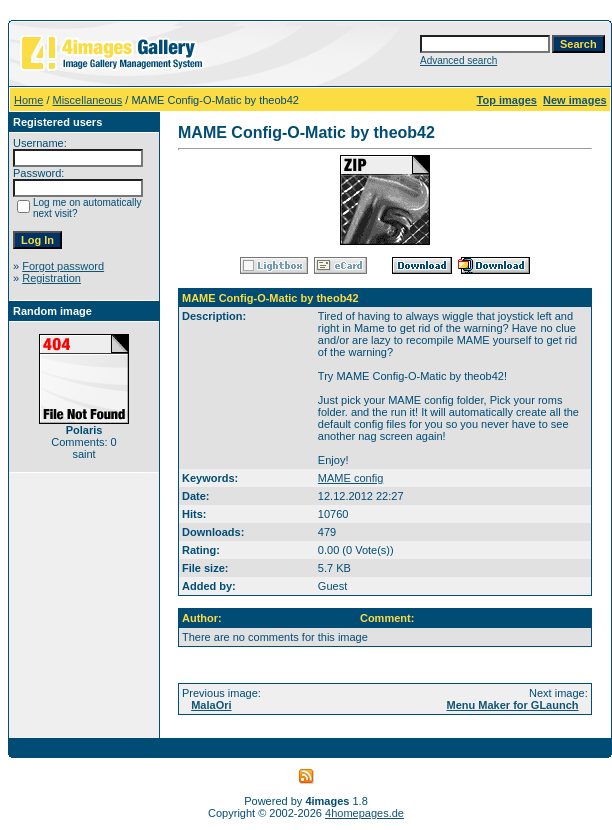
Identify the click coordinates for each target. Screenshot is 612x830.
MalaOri (211, 705)
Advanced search (458, 60)
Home (28, 100)
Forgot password (63, 266)
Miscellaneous (88, 100)
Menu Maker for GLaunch (513, 705)
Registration (51, 278)
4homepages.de (364, 813)
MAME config (350, 478)
